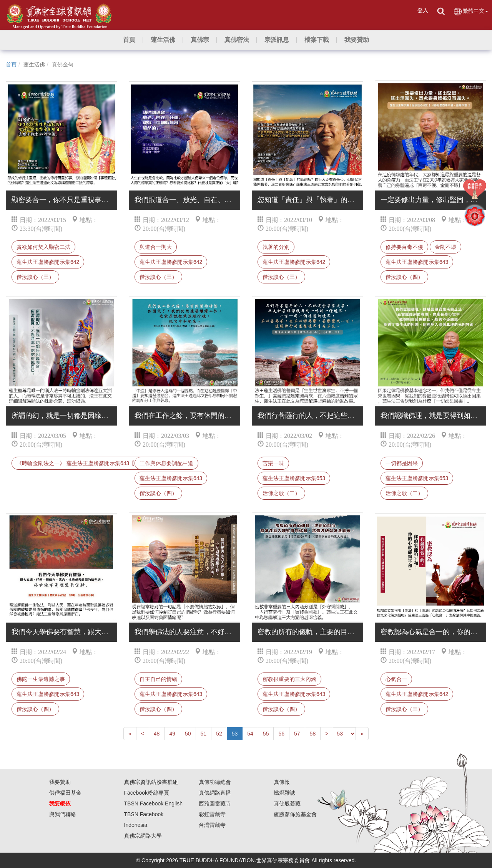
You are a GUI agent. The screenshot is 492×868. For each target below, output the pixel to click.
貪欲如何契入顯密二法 (43, 247)
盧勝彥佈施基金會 (295, 814)
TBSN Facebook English (154, 803)
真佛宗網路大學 (143, 836)
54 (250, 734)
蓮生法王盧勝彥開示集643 (417, 262)
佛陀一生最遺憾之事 (41, 679)
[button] (163, 40)
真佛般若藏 (287, 803)
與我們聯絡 (63, 814)
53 (235, 734)
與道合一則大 (156, 247)
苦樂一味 (273, 463)
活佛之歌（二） (281, 493)
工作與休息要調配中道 (166, 463)
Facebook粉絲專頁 (147, 793)
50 (188, 734)
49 (172, 734)
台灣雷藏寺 (212, 825)
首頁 (11, 65)
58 (313, 734)
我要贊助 (60, 782)
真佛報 (282, 782)
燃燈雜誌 (284, 793)
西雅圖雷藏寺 (215, 803)
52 (219, 734)
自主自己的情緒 (158, 679)
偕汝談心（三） (35, 277)
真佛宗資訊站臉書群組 (151, 782)
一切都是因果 (402, 463)
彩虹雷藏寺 (212, 814)
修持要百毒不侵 (404, 247)
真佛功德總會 (215, 782)
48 (157, 734)
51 (204, 734)
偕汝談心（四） (404, 277)
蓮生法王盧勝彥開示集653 (294, 478)
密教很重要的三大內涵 (289, 679)
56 (281, 734)
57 (297, 734)
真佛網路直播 (215, 793)
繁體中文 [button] (471, 11)
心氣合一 (396, 679)
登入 (423, 10)
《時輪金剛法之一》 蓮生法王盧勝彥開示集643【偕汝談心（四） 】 (98, 463)
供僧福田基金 (65, 793)
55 (266, 734)
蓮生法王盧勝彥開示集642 (48, 262)
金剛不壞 (445, 247)
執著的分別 (276, 247)
